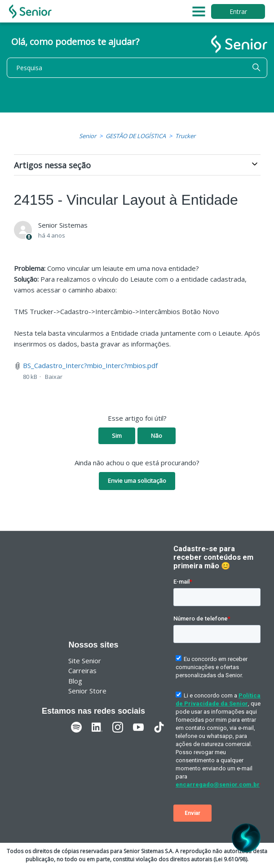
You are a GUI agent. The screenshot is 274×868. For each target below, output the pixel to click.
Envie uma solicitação (137, 481)
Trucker (185, 136)
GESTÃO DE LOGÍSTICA (136, 136)
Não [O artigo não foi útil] (157, 436)
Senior (88, 136)
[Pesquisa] (137, 68)
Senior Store (87, 691)
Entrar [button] (238, 11)
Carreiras (82, 670)
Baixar (54, 377)
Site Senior (85, 661)
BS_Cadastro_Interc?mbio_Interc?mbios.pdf (90, 365)
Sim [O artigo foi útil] (117, 436)
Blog (75, 681)
